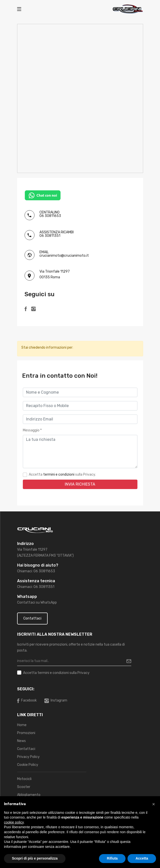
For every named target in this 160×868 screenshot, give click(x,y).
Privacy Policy (28, 757)
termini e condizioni (59, 475)
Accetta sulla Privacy (56, 673)
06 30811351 (50, 236)
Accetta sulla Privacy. (62, 475)
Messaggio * (32, 430)
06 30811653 (50, 216)
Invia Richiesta (80, 484)
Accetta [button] (142, 858)
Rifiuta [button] (112, 858)
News (21, 741)
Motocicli (24, 779)
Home (22, 725)
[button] (154, 804)
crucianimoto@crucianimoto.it (64, 256)
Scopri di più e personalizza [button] (35, 858)
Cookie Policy (28, 765)
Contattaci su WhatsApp (37, 602)
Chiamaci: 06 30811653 (36, 571)
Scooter (24, 787)
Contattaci (32, 618)
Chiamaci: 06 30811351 (36, 587)
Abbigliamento (29, 795)
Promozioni (26, 733)
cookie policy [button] (14, 822)
